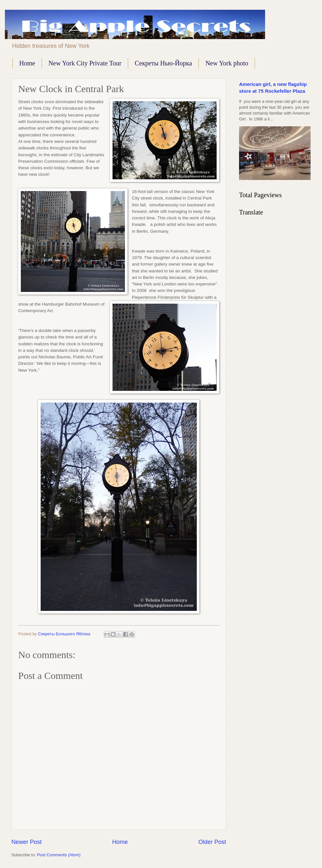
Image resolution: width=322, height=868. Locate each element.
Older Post (212, 842)
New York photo (227, 63)
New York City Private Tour (85, 63)
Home (27, 63)
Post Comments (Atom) (59, 855)
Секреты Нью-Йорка (163, 63)
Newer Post (27, 842)
